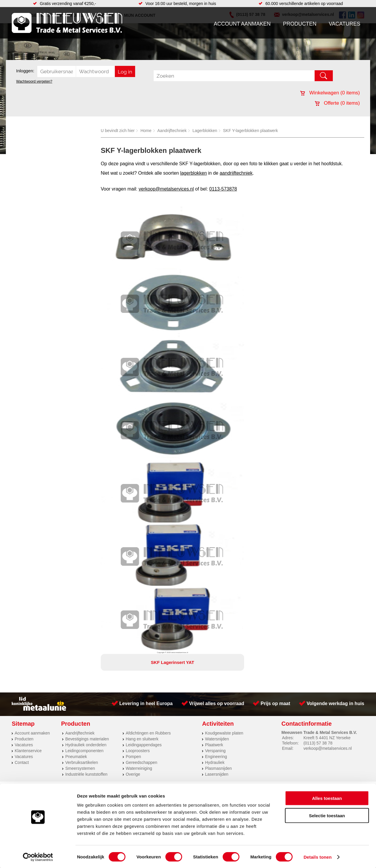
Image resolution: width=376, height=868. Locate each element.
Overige (133, 458)
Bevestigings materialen (87, 423)
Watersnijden (217, 423)
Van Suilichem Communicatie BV (171, 478)
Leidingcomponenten (84, 435)
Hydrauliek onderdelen (86, 429)
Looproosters (138, 435)
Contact (22, 446)
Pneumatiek (76, 440)
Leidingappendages (144, 429)
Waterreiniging (139, 452)
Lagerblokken (205, 131)
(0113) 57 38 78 (318, 427)
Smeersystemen (80, 452)
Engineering (216, 440)
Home (146, 131)
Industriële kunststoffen (86, 458)
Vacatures (344, 24)
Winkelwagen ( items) (330, 93)
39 (240, 486)
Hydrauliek (215, 446)
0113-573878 (223, 189)
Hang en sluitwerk (142, 423)
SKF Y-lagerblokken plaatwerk (250, 131)
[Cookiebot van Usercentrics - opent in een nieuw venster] (38, 857)
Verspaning (215, 435)
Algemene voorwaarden (250, 471)
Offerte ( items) (337, 103)
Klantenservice (28, 435)
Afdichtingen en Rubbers (148, 417)
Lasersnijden (217, 458)
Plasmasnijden (218, 452)
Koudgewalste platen (224, 417)
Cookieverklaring (296, 471)
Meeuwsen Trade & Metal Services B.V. (121, 471)
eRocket (245, 478)
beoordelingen (256, 486)
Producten (300, 24)
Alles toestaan (327, 798)
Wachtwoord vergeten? (34, 81)
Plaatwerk (214, 429)
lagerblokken (193, 173)
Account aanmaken (242, 24)
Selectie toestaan (327, 815)
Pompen (133, 440)
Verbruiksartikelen (82, 446)
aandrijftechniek (236, 173)
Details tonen (317, 856)
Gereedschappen (141, 446)
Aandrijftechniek (172, 131)
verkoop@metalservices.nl (166, 189)
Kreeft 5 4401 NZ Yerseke (327, 422)
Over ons (173, 471)
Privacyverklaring (204, 471)
